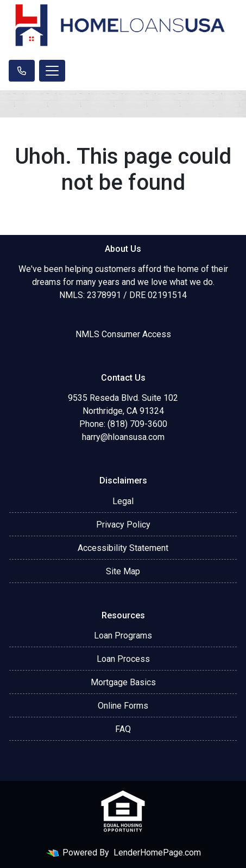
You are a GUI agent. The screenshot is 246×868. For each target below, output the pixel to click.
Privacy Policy (123, 525)
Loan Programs (123, 635)
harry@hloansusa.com (123, 437)
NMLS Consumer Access (123, 334)
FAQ (123, 729)
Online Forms (123, 706)
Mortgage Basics (123, 682)
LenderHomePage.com (157, 852)
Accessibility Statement (123, 548)
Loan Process (123, 659)
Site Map (123, 571)
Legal (123, 501)
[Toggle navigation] (52, 71)
